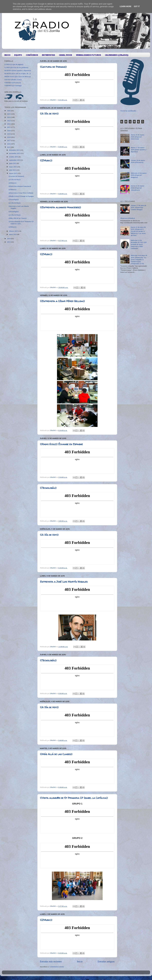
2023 (9, 121)
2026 (9, 111)
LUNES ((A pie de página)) (14, 64)
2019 (9, 134)
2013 (9, 242)
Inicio (80, 961)
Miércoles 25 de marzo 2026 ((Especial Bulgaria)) (139, 175)
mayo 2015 (13, 167)
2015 (9, 147)
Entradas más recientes (51, 961)
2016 (9, 144)
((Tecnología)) (48, 488)
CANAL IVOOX (65, 55)
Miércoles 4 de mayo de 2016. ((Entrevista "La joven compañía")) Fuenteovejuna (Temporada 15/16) (139, 259)
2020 (9, 131)
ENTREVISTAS (48, 55)
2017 (9, 140)
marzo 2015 (13, 173)
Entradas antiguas (106, 961)
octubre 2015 (14, 157)
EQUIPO (18, 55)
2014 (9, 239)
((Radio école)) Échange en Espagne (61, 444)
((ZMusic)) (46, 160)
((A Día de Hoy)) (49, 114)
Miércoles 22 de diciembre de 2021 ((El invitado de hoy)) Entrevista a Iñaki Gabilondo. (139, 244)
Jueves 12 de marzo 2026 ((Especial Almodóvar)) (137, 188)
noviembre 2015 (15, 153)
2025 (9, 114)
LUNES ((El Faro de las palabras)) (16, 67)
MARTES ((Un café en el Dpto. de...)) (18, 73)
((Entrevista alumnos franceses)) (60, 207)
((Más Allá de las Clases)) (56, 754)
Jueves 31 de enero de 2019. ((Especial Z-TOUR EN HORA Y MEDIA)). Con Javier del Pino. (138, 231)
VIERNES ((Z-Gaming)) (13, 85)
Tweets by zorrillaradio (128, 111)
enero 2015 (13, 234)
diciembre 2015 (15, 150)
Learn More (126, 6)
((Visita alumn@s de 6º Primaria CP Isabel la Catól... (21, 222)
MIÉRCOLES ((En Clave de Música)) (18, 77)
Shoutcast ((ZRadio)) (128, 218)
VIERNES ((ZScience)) (13, 83)
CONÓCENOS (32, 55)
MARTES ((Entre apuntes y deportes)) (18, 70)
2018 (9, 137)
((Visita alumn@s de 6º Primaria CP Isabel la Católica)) (74, 798)
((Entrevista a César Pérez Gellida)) (62, 301)
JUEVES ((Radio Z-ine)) (13, 80)
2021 (9, 127)
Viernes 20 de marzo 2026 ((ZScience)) (138, 161)
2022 (9, 124)
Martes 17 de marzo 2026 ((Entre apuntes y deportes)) (139, 150)
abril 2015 (13, 170)
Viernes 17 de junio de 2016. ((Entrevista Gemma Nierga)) (138, 207)
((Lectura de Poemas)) (53, 67)
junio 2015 (13, 163)
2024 (9, 117)
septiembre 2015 (15, 160)
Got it (137, 6)
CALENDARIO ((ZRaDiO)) (117, 55)
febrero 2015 (14, 231)
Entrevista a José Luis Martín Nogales (64, 582)
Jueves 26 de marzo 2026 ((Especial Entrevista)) (137, 137)
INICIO (7, 55)
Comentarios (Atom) (57, 967)
